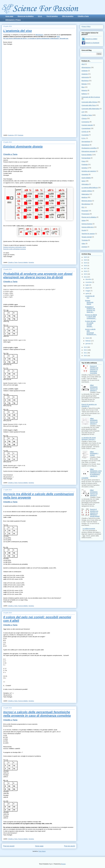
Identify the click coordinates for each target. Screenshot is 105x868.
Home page (9, 16)
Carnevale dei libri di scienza (91, 97)
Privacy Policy (86, 26)
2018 (86, 266)
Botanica (84, 90)
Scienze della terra (87, 227)
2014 (86, 277)
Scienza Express (87, 224)
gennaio (88, 344)
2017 (86, 268)
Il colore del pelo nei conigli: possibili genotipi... (90, 324)
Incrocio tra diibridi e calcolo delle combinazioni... (91, 317)
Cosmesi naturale (87, 125)
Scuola (84, 230)
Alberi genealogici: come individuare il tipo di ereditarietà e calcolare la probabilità (92, 474)
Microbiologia (86, 204)
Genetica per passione (89, 171)
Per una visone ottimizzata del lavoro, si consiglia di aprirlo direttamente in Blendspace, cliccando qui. (36, 38)
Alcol (83, 64)
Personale (85, 211)
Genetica (31, 262)
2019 (86, 263)
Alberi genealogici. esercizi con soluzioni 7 (94, 421)
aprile (87, 294)
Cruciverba (85, 135)
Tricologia (85, 240)
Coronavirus (85, 122)
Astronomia (85, 77)
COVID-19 (85, 132)
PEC (83, 207)
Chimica (84, 118)
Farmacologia (86, 158)
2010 (86, 356)
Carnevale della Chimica (89, 102)
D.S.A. (40, 16)
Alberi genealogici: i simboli (94, 453)
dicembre (89, 279)
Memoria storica (87, 201)
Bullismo (84, 94)
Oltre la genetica (68, 16)
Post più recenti (9, 846)
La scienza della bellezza (90, 188)
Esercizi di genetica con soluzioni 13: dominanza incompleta (94, 369)
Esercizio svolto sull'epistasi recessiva (15, 249)
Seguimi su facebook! (91, 43)
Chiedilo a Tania (83, 16)
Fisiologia (20, 135)
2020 (86, 260)
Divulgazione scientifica (89, 148)
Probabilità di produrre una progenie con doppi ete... (90, 309)
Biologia (84, 84)
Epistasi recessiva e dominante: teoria (15, 247)
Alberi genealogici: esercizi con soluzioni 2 (94, 493)
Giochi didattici (86, 178)
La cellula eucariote (89, 529)
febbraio (88, 341)
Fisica (83, 161)
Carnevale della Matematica (90, 109)
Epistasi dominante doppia (23, 146)
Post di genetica (52, 16)
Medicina (84, 197)
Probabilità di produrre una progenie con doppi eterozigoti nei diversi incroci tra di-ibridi (38, 275)
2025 (86, 257)
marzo (88, 338)
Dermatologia (86, 142)
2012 (86, 350)
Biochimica (85, 81)
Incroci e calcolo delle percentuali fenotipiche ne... (91, 332)
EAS (58, 37)
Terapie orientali (87, 237)
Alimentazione (86, 67)
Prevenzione (86, 214)
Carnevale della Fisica (89, 105)
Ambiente (85, 71)
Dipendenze (85, 145)
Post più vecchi (70, 846)
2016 (86, 271)
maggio (88, 291)
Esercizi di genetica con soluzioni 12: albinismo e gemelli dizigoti (95, 513)
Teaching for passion (88, 234)
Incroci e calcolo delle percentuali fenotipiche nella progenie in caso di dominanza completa (37, 714)
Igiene (83, 181)
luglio (87, 285)
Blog (83, 87)
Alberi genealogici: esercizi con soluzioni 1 (94, 388)
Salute (84, 220)
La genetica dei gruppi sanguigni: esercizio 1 (89, 439)
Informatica (85, 184)
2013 (86, 347)
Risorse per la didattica (26, 16)
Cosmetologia (86, 128)
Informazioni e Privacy (13, 20)
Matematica (85, 194)
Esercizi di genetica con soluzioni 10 (89, 405)
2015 (86, 274)
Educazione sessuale (88, 151)
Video (83, 244)
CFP (16, 135)
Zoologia (84, 247)
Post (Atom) (42, 851)
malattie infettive (87, 191)
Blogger (63, 864)
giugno (88, 288)
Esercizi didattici (23, 262)
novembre (89, 282)
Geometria (85, 174)
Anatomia (11, 135)
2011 (86, 353)
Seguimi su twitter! (90, 39)
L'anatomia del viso (18, 31)
